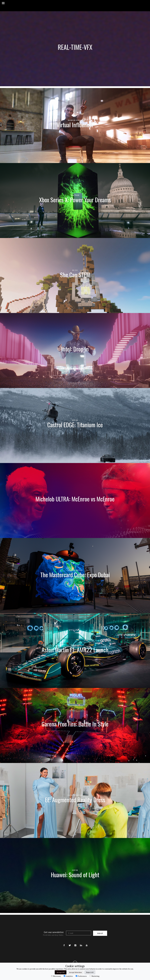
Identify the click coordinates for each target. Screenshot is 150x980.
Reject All (90, 972)
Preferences (81, 976)
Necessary (56, 976)
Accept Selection (75, 972)
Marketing (94, 976)
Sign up (100, 933)
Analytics (68, 976)
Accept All (61, 972)
